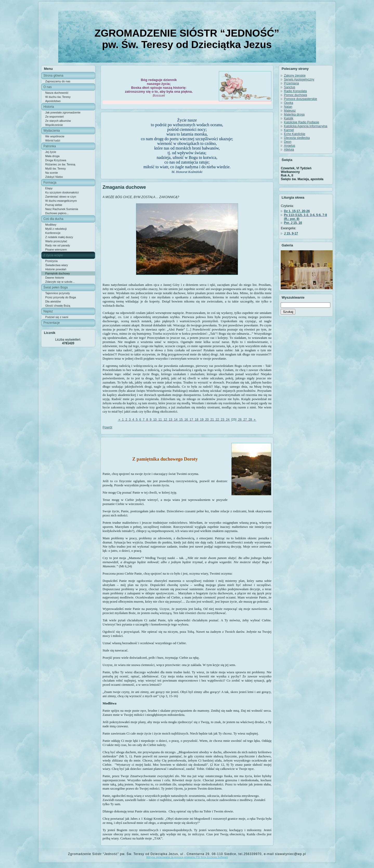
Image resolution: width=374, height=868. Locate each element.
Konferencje (53, 233)
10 (155, 420)
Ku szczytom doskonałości (62, 192)
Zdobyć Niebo (54, 177)
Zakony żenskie (295, 76)
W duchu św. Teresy (58, 97)
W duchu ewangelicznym (61, 201)
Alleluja (289, 150)
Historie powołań (56, 269)
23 (222, 420)
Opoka (288, 103)
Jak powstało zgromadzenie (63, 112)
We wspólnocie (55, 136)
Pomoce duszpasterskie (300, 99)
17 (191, 420)
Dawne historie (55, 278)
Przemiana (291, 83)
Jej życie (51, 152)
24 (228, 420)
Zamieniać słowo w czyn (61, 197)
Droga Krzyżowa (56, 160)
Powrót (107, 427)
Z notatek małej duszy (59, 237)
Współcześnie (54, 125)
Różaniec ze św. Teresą (60, 164)
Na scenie (52, 173)
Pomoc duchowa (295, 95)
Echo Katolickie (294, 134)
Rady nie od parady (58, 245)
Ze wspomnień (55, 117)
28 (250, 420)
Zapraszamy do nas (58, 81)
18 (196, 420)
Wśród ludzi (53, 140)
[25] (234, 420)
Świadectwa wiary (57, 265)
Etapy (49, 188)
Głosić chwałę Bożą (58, 306)
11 (160, 420)
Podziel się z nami (57, 317)
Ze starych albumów (58, 121)
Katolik (288, 118)
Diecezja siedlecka (297, 138)
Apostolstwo (53, 101)
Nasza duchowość (57, 93)
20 (207, 420)
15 (181, 420)
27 (245, 420)
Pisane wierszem (56, 250)
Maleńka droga (294, 115)
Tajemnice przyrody (58, 293)
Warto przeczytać (56, 241)
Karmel (289, 130)
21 (212, 420)
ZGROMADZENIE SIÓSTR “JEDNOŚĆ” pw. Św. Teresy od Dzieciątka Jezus (187, 39)
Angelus (289, 146)
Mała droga (52, 156)
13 (170, 420)
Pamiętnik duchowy (58, 273)
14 (176, 420)
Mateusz (290, 111)
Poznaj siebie (54, 205)
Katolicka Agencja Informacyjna (306, 126)
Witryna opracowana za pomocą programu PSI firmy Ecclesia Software (187, 857)
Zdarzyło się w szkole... (60, 282)
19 (202, 420)
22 (217, 420)
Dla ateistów (53, 301)
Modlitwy (51, 225)
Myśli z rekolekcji (56, 229)
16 (186, 420)
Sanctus (289, 87)
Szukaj (288, 312)
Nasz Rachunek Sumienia (62, 209)
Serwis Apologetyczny (299, 79)
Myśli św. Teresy (55, 169)
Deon (288, 142)
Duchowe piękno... (57, 213)
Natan (288, 107)
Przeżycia (51, 261)
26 (240, 420)
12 (165, 420)
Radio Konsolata (295, 91)
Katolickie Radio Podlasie (301, 122)
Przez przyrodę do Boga (61, 297)
